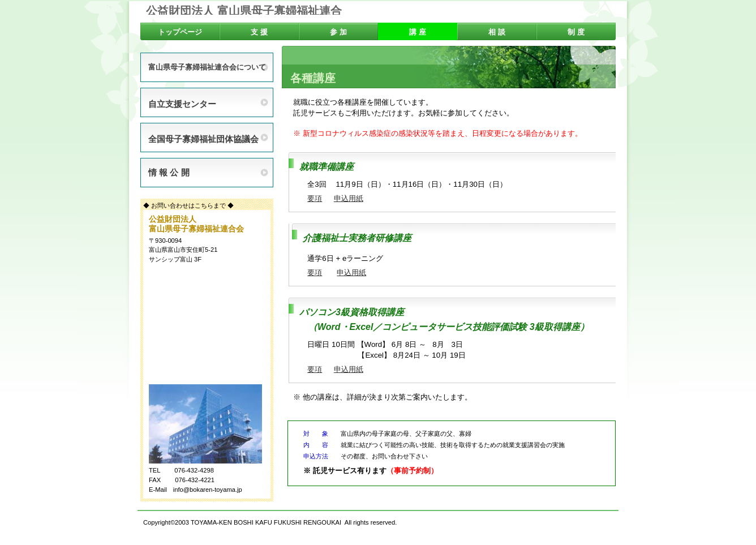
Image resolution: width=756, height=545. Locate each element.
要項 (315, 198)
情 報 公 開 (169, 172)
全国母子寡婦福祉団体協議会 (203, 139)
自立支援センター (182, 104)
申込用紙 (349, 198)
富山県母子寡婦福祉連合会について (207, 67)
